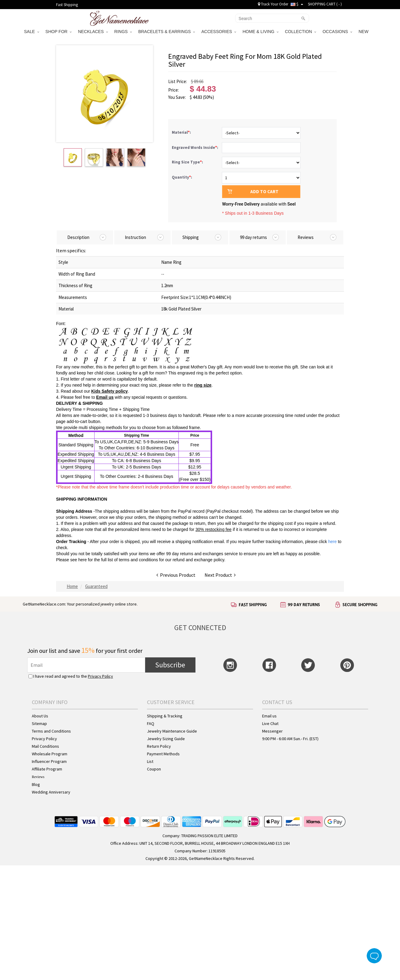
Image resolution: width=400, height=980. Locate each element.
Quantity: (182, 177)
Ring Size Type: (188, 162)
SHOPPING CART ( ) (325, 4)
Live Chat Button (374, 956)
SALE (32, 32)
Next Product (220, 575)
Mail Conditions (45, 746)
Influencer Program (49, 761)
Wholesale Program (50, 754)
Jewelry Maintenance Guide (172, 731)
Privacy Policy (100, 676)
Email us (105, 397)
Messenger (272, 731)
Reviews (38, 777)
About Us (40, 716)
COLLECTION (300, 32)
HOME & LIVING (260, 32)
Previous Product (176, 575)
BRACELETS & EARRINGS (167, 32)
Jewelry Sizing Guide (166, 739)
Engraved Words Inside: (195, 148)
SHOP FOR (59, 32)
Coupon (154, 769)
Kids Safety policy (110, 391)
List (150, 761)
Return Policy (159, 746)
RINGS (123, 32)
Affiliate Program (47, 769)
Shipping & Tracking (165, 716)
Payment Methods (163, 754)
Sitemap (39, 723)
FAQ (151, 723)
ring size (203, 385)
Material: (182, 132)
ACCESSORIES (219, 32)
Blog (36, 784)
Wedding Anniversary (51, 792)
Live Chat (270, 723)
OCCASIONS (337, 32)
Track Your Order (273, 4)
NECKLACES (93, 32)
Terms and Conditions (51, 731)
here (82, 560)
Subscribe (170, 665)
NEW (364, 32)
